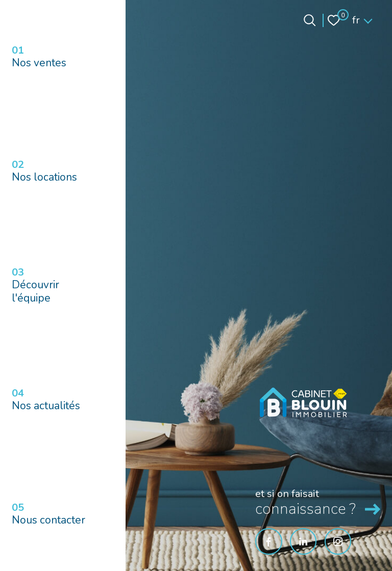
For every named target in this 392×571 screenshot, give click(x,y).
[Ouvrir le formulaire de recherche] (310, 20)
